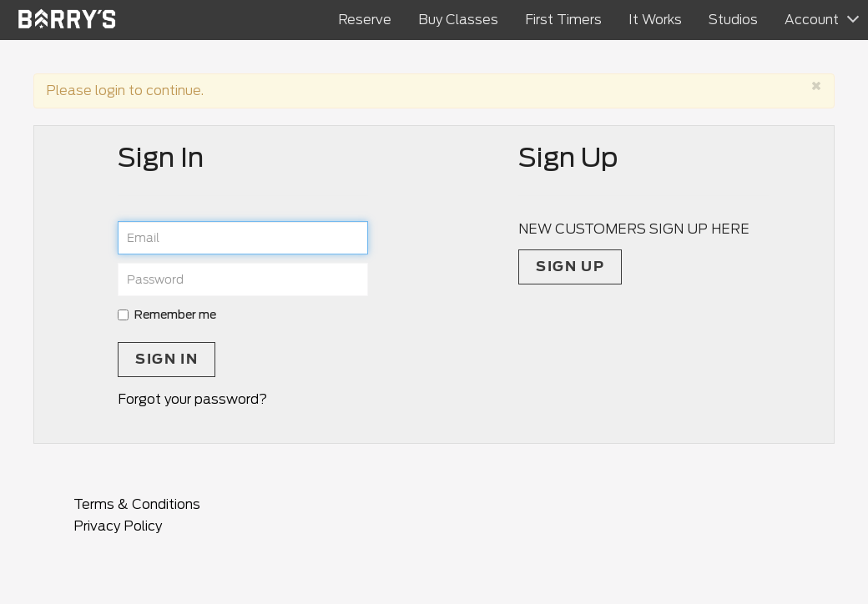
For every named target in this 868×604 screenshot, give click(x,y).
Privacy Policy (118, 526)
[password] (243, 279)
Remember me (167, 315)
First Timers (563, 20)
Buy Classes (458, 20)
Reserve (365, 20)
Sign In (167, 359)
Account (812, 20)
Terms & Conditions (137, 504)
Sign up (570, 267)
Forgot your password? (192, 399)
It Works (655, 20)
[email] (243, 238)
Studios (733, 20)
